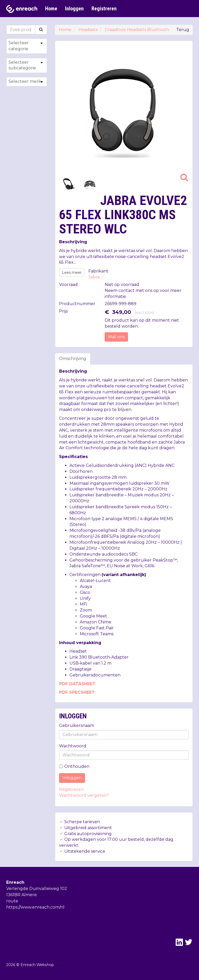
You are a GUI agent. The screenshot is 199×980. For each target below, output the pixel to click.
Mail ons (116, 337)
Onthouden (74, 766)
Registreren (104, 9)
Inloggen (74, 9)
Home (51, 9)
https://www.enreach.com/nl (35, 907)
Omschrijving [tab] (73, 359)
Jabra (94, 277)
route (12, 901)
